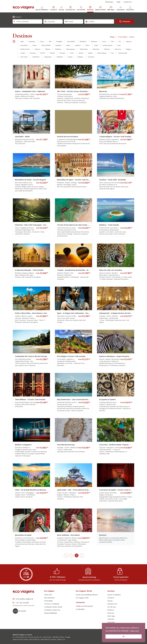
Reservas (111, 613)
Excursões (111, 622)
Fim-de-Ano (112, 607)
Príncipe (62, 53)
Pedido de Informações (84, 606)
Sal (112, 53)
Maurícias (96, 49)
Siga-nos (109, 2)
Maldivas (58, 49)
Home (118, 2)
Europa (110, 601)
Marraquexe (71, 49)
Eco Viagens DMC (82, 598)
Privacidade (48, 601)
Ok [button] (123, 636)
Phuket (52, 53)
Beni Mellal (71, 41)
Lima (119, 45)
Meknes (107, 49)
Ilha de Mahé (46, 45)
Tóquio (70, 57)
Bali (50, 41)
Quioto (81, 53)
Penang (33, 53)
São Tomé (24, 57)
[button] (42, 9)
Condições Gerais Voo (52, 610)
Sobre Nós (48, 595)
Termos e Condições (52, 604)
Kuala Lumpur (108, 45)
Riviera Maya (102, 53)
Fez (120, 41)
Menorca (118, 49)
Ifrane (35, 45)
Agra (22, 41)
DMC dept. (111, 616)
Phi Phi (43, 53)
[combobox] (27, 22)
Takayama (48, 57)
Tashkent (60, 57)
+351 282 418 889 (21, 603)
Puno (72, 53)
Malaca (48, 49)
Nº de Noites (123, 37)
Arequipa (32, 41)
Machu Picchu (25, 49)
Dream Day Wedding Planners (87, 595)
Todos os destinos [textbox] (23, 21)
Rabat (90, 53)
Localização (80, 609)
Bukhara (94, 41)
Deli (112, 41)
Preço (112, 37)
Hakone (129, 41)
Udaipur (80, 57)
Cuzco (104, 41)
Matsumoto (84, 49)
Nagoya (129, 49)
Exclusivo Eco (112, 604)
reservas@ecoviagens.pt (23, 599)
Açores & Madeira (114, 595)
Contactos (128, 2)
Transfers (111, 619)
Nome (132, 37)
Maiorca (38, 49)
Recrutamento (49, 598)
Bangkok (59, 41)
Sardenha (36, 57)
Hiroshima (24, 45)
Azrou (42, 41)
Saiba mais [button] (135, 631)
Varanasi (91, 57)
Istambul (58, 45)
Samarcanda (123, 53)
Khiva (87, 45)
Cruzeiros (111, 598)
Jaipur (68, 45)
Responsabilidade (51, 613)
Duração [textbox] (70, 21)
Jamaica (78, 45)
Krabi (96, 45)
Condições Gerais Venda (53, 607)
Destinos (18, 17)
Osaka (23, 53)
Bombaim (83, 41)
